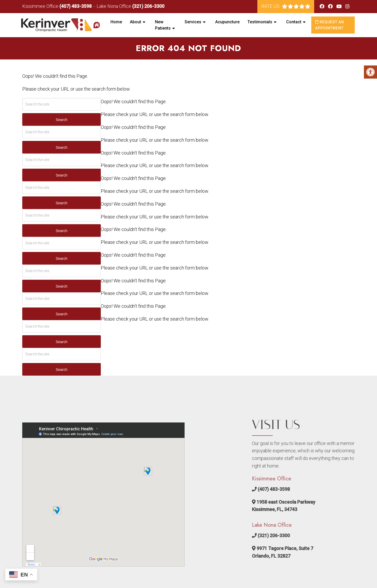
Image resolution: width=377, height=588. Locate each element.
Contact (294, 22)
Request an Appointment (330, 25)
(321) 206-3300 (148, 6)
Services (193, 22)
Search (62, 120)
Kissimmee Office (41, 6)
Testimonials (260, 22)
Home (116, 22)
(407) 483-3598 (76, 6)
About (135, 22)
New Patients (163, 25)
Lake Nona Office (114, 6)
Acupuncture (227, 22)
